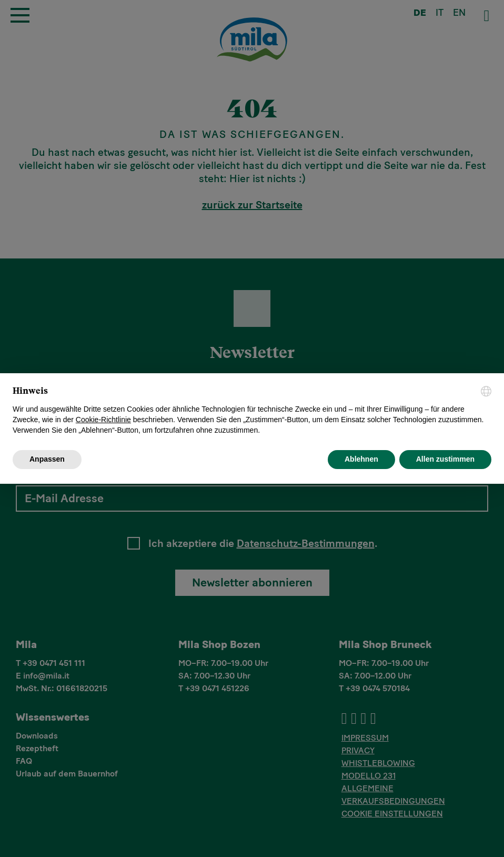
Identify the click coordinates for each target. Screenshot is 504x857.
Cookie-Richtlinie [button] (103, 420)
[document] (252, 411)
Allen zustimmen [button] (445, 459)
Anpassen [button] (47, 459)
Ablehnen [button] (361, 459)
